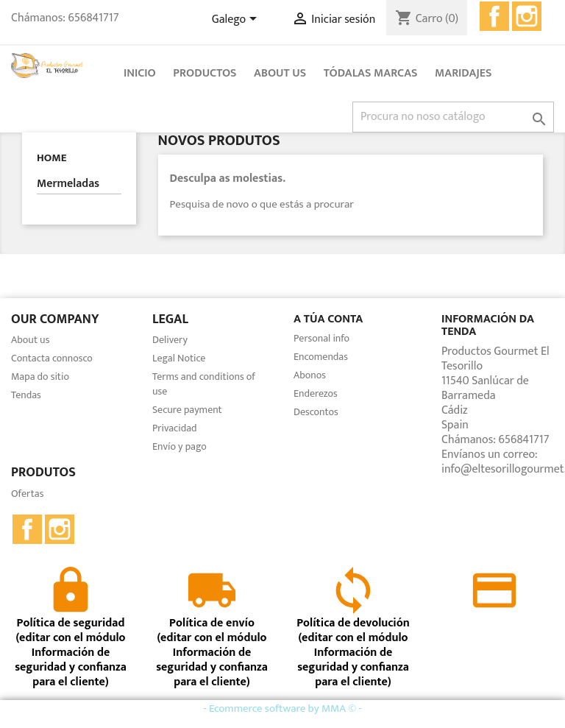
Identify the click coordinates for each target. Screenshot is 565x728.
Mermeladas (68, 185)
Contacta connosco (52, 358)
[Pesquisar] (453, 117)
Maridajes (463, 74)
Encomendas (321, 357)
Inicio (140, 74)
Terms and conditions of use (204, 384)
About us (280, 74)
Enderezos (316, 393)
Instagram (527, 16)
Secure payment (187, 410)
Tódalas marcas (371, 74)
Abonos (310, 375)
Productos (205, 74)
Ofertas (27, 494)
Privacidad (175, 428)
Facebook (494, 16)
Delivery (170, 340)
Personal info (321, 338)
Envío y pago (180, 446)
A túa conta (328, 319)
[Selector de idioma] (237, 20)
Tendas (26, 395)
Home (52, 158)
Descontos (316, 412)
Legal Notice (179, 358)
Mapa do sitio (40, 377)
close (529, 714)
